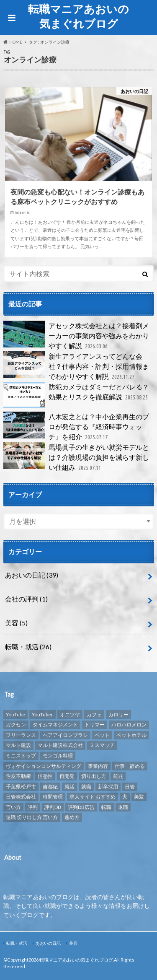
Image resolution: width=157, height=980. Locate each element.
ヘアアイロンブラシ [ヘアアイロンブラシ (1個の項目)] (65, 735)
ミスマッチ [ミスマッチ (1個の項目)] (102, 745)
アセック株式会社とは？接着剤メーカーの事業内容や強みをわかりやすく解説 (76, 336)
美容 (16, 623)
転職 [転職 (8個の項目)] (106, 807)
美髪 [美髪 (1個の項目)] (139, 797)
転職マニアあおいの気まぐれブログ (78, 16)
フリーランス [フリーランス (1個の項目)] (21, 735)
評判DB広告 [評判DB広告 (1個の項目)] (81, 807)
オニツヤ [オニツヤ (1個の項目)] (70, 714)
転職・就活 (28, 647)
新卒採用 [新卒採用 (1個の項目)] (108, 787)
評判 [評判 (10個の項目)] (33, 807)
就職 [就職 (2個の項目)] (86, 787)
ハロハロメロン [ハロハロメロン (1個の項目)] (129, 725)
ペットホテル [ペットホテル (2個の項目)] (131, 735)
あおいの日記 (32, 575)
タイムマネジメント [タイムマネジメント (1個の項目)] (55, 725)
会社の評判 (26, 599)
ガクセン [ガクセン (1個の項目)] (16, 725)
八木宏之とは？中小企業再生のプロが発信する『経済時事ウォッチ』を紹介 (76, 427)
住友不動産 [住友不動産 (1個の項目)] (18, 776)
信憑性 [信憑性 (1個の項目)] (45, 776)
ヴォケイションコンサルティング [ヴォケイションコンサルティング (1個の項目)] (44, 766)
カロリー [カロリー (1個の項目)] (118, 714)
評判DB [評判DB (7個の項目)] (53, 807)
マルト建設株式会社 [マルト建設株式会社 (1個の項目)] (60, 745)
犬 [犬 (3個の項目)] (125, 797)
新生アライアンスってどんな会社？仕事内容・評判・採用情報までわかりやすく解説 (76, 367)
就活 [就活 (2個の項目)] (69, 787)
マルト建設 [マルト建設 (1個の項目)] (18, 745)
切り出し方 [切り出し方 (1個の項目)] (94, 776)
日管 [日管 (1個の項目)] (130, 787)
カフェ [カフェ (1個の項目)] (94, 714)
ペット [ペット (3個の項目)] (102, 735)
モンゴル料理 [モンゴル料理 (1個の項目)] (58, 756)
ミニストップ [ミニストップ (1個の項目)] (21, 756)
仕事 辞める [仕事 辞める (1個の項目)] (130, 766)
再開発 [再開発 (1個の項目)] (67, 776)
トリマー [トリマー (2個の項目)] (95, 725)
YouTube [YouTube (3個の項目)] (15, 714)
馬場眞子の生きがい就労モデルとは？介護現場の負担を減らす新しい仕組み (76, 458)
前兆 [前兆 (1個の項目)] (118, 776)
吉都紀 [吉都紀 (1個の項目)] (50, 787)
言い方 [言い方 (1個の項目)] (13, 807)
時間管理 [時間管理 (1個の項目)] (53, 797)
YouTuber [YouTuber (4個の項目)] (42, 714)
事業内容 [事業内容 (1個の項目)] (98, 766)
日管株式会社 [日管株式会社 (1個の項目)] (21, 797)
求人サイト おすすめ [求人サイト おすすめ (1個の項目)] (93, 797)
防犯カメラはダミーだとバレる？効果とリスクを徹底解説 (77, 395)
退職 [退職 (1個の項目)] (123, 807)
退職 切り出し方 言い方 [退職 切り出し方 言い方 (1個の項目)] (32, 817)
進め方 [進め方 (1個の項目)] (72, 817)
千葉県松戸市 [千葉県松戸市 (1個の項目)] (21, 787)
